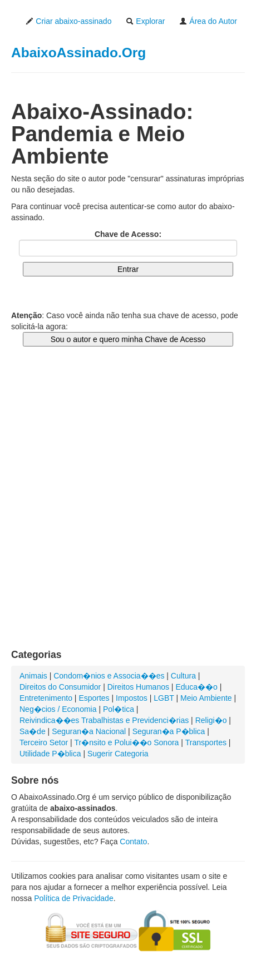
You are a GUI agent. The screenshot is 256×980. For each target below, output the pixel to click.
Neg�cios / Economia (58, 709)
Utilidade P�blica (50, 754)
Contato (133, 842)
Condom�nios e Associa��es (109, 676)
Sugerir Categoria (118, 754)
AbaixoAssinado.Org (78, 53)
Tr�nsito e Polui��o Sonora (127, 743)
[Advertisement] (128, 509)
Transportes (206, 743)
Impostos (132, 698)
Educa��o (196, 687)
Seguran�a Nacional (89, 731)
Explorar (145, 21)
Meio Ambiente (206, 698)
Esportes (94, 698)
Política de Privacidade (73, 898)
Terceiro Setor (44, 743)
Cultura (183, 676)
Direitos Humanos (138, 687)
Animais (33, 676)
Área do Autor (208, 21)
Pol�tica (119, 709)
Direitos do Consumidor (60, 687)
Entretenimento (46, 698)
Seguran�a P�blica (169, 731)
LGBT (164, 698)
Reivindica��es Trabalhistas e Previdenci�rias (104, 720)
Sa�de (33, 731)
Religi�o (211, 720)
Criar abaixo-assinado (68, 21)
